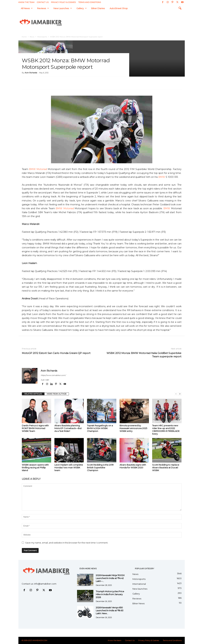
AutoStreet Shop (119, 8)
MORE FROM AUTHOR (57, 394)
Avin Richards (31, 73)
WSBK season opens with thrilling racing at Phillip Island (35, 468)
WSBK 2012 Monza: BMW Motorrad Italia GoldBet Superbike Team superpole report (144, 355)
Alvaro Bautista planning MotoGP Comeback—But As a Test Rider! (68, 428)
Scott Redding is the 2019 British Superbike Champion (100, 468)
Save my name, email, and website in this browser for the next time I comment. (67, 543)
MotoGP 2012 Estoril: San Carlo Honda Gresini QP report (56, 353)
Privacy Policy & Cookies (63, 2)
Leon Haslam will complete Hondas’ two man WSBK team (69, 468)
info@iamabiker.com (45, 584)
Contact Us (43, 2)
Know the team (26, 2)
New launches (63, 8)
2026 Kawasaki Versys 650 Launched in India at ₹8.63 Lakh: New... (110, 610)
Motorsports (42, 37)
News (32, 37)
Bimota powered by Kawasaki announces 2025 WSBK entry (133, 428)
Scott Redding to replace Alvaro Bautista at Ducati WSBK (166, 468)
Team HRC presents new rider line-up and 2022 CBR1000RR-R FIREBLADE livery (166, 430)
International (139, 584)
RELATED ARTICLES (33, 394)
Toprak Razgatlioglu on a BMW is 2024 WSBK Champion (100, 428)
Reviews (43, 8)
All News (27, 8)
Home (24, 37)
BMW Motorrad (38, 169)
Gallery (82, 8)
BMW (162, 177)
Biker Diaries (98, 8)
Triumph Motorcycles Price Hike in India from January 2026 (110, 594)
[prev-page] (176, 394)
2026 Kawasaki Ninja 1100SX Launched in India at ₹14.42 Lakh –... (110, 578)
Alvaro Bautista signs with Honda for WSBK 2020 (133, 466)
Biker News (138, 603)
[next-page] (180, 394)
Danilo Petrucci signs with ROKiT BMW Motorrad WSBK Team (35, 428)
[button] (180, 8)
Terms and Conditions (90, 2)
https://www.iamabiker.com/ (53, 375)
